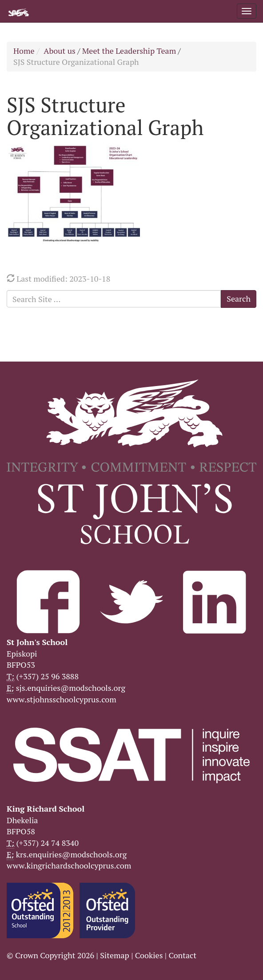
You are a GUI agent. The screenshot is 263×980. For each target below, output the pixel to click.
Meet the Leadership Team (129, 51)
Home (24, 51)
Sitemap (115, 955)
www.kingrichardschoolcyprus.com (69, 865)
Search (239, 299)
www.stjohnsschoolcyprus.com (62, 699)
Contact (182, 955)
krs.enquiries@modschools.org (71, 854)
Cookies (149, 955)
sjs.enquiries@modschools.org (71, 688)
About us (60, 51)
